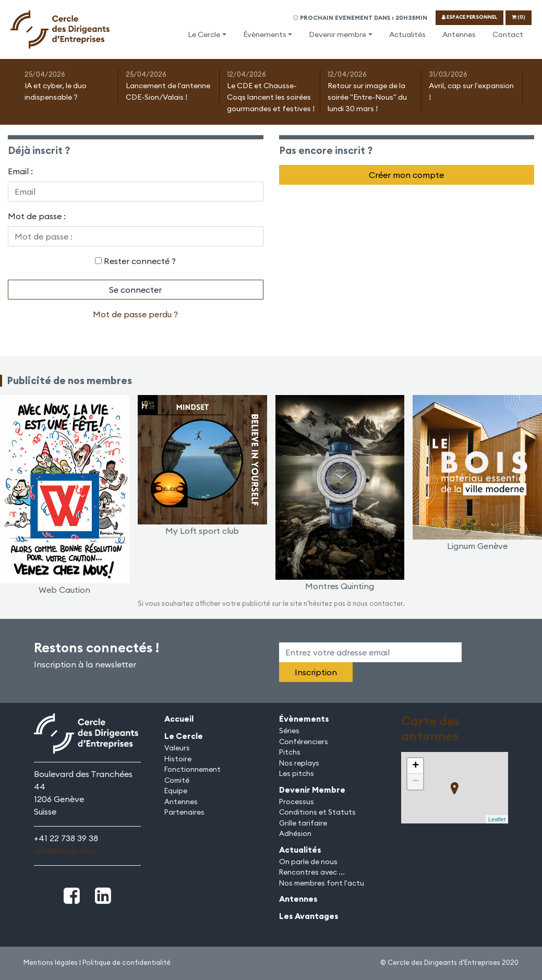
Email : (20, 171)
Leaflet (497, 819)
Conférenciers (304, 742)
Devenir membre (338, 34)
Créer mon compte (406, 175)
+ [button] (415, 766)
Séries (289, 731)
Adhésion (295, 833)
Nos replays (299, 763)
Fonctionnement (192, 769)
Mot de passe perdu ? (135, 314)
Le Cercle (204, 34)
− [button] (415, 782)
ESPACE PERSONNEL (469, 17)
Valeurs (177, 748)
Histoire (178, 759)
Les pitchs (297, 773)
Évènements (265, 34)
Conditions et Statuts (317, 812)
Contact (508, 34)
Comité (177, 780)
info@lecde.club (65, 851)
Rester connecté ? (140, 261)
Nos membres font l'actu (322, 883)
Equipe (176, 791)
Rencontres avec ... (312, 872)
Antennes (459, 34)
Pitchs (290, 752)
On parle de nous (308, 862)
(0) (519, 17)
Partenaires (184, 812)
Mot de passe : (37, 216)
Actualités (407, 34)
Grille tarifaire (303, 823)
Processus (297, 802)
